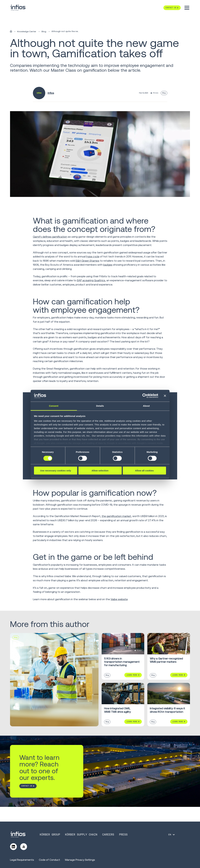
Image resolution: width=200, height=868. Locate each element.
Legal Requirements (22, 860)
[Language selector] (172, 835)
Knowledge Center (27, 31)
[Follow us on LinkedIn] (13, 847)
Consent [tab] (54, 406)
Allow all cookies (144, 471)
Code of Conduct (49, 860)
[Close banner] (165, 396)
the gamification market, (117, 516)
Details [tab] (100, 406)
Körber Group (50, 835)
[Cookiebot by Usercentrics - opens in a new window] (145, 396)
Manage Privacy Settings (80, 860)
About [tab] (146, 406)
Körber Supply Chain (81, 835)
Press (123, 835)
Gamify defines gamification (50, 237)
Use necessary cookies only (56, 471)
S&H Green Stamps (87, 261)
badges (108, 265)
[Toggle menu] (187, 8)
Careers (108, 835)
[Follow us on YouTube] (24, 847)
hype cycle (93, 256)
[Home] (11, 31)
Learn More (132, 675)
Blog (44, 31)
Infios (51, 93)
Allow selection (100, 471)
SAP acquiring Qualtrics (91, 280)
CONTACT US (27, 786)
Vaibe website (119, 599)
